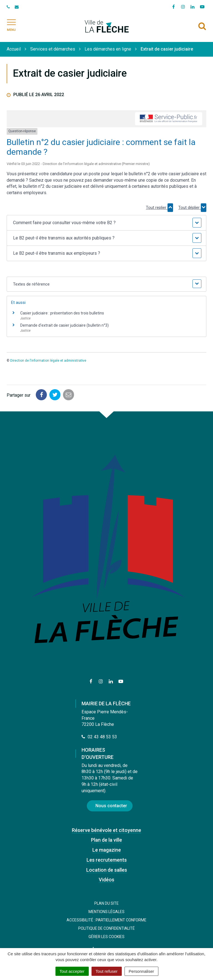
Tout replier (159, 207)
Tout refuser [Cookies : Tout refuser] (107, 971)
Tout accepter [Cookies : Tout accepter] (72, 971)
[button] (106, 223)
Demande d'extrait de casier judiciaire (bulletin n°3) (64, 325)
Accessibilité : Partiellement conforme (106, 920)
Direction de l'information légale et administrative (48, 361)
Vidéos (106, 880)
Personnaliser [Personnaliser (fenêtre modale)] (141, 971)
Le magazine (107, 850)
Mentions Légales (106, 912)
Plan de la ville (106, 840)
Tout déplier (192, 207)
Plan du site (106, 903)
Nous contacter (111, 806)
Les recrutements (107, 860)
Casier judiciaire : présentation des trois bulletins (62, 313)
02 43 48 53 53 (99, 737)
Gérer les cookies (106, 937)
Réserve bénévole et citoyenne (106, 830)
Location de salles (107, 870)
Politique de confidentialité (106, 928)
